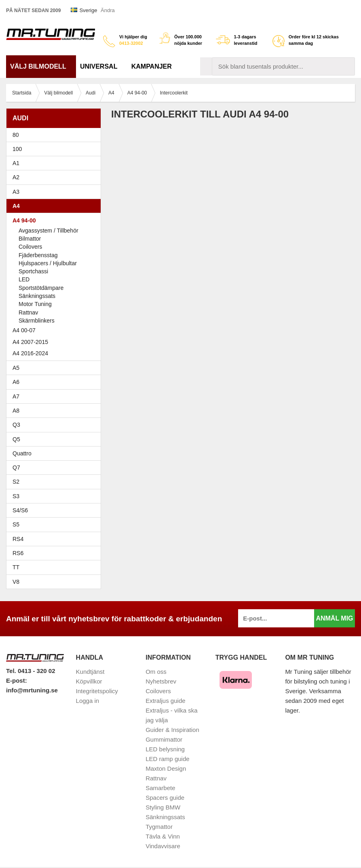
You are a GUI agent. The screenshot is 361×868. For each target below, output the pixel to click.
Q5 (16, 439)
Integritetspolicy (97, 691)
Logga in (88, 701)
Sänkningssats (37, 296)
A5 (56, 368)
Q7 (16, 468)
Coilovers (30, 247)
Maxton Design (166, 768)
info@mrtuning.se (32, 690)
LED (24, 279)
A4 (56, 206)
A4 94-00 (56, 220)
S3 (56, 496)
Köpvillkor (89, 681)
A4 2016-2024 (30, 353)
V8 (16, 582)
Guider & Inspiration (172, 730)
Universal (102, 66)
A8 (16, 411)
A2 (56, 177)
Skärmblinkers (37, 321)
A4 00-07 (56, 330)
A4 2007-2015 (56, 342)
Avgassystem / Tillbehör (49, 231)
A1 (56, 163)
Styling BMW (163, 807)
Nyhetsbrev (161, 681)
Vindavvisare (163, 846)
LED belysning (165, 749)
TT (56, 567)
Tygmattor (159, 827)
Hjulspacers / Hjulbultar (48, 263)
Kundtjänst (90, 672)
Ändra (108, 10)
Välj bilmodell (41, 66)
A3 (56, 192)
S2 (16, 482)
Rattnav (28, 312)
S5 (16, 524)
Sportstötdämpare (41, 288)
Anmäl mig (334, 618)
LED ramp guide (167, 759)
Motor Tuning (35, 304)
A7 (56, 396)
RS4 (18, 539)
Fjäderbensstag (38, 255)
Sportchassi (33, 271)
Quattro (22, 453)
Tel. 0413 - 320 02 (31, 671)
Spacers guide (165, 798)
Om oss (156, 672)
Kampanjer (152, 66)
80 (56, 135)
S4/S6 (56, 510)
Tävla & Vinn (163, 836)
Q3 (16, 425)
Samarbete (160, 788)
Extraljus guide (165, 701)
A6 (56, 382)
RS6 (18, 553)
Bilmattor (30, 239)
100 (56, 149)
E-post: (17, 680)
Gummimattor (164, 739)
